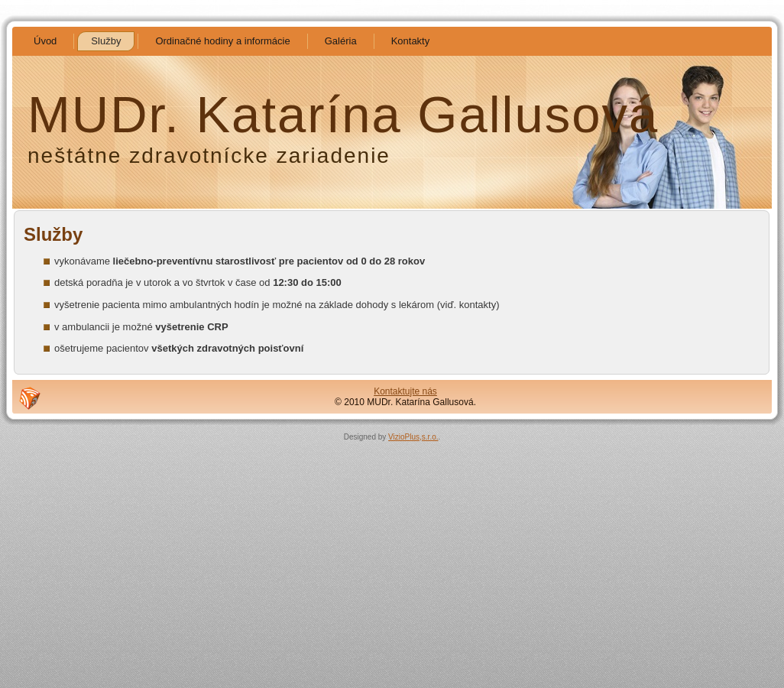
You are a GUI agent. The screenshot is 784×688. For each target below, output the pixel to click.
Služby (53, 234)
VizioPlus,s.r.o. (413, 437)
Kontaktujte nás (405, 391)
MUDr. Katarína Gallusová (343, 114)
